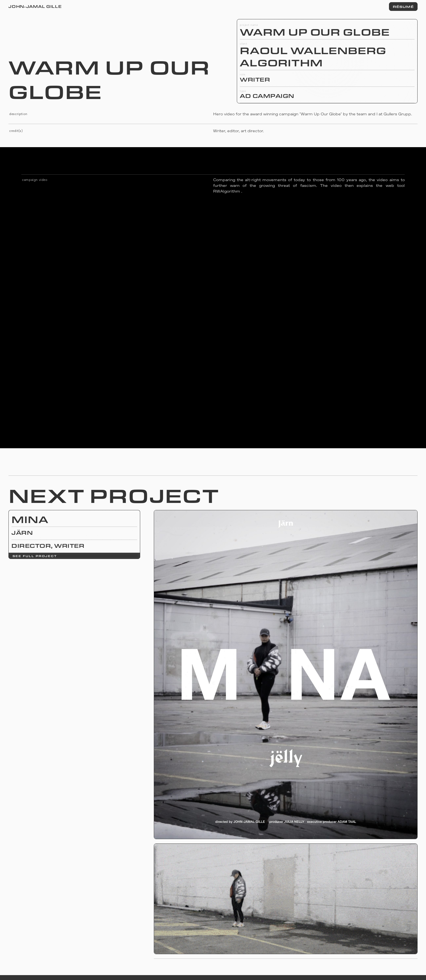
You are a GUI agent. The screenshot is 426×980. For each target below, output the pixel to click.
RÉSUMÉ (403, 7)
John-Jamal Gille (35, 6)
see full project (35, 556)
